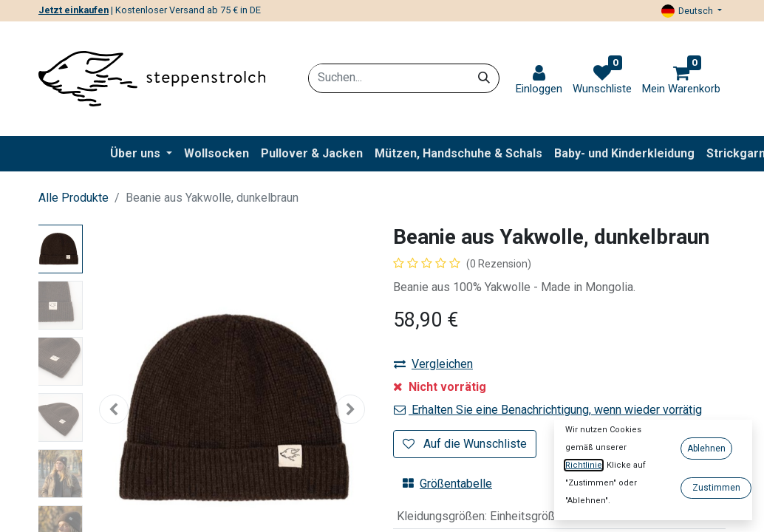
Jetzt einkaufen (74, 10)
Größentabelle (447, 484)
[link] (539, 80)
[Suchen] (484, 78)
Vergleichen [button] (433, 364)
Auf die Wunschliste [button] (465, 444)
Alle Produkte (74, 198)
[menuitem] (216, 154)
